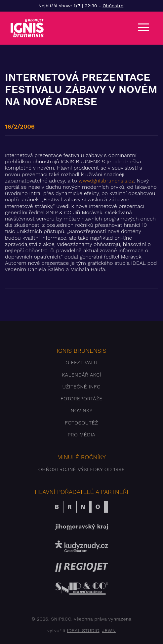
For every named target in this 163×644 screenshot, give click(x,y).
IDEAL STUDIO (83, 630)
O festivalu (81, 363)
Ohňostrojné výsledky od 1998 (82, 469)
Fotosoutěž (81, 423)
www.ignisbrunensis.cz (106, 181)
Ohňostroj (114, 6)
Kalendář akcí (81, 375)
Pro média (82, 435)
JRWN (109, 630)
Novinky (81, 411)
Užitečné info (82, 387)
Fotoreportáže (81, 399)
